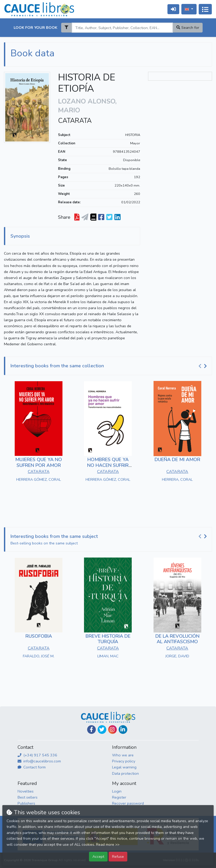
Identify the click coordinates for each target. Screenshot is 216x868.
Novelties (26, 791)
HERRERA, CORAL (177, 479)
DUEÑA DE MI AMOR (177, 460)
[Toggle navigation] (205, 9)
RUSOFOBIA (39, 636)
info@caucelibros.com (39, 761)
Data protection (125, 773)
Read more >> (108, 845)
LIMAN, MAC (108, 656)
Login (117, 791)
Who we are (123, 755)
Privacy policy (124, 761)
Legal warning (124, 767)
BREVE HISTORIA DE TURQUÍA (108, 639)
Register (119, 797)
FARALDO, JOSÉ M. (39, 656)
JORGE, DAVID (177, 656)
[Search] (122, 28)
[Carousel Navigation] (203, 366)
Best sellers (28, 797)
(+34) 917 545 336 (37, 755)
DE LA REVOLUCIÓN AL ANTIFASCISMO (177, 639)
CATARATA (75, 121)
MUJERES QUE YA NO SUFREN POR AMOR (39, 462)
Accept (98, 856)
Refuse (118, 856)
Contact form (32, 767)
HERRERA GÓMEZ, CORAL (39, 479)
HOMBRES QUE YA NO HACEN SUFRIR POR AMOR (108, 465)
